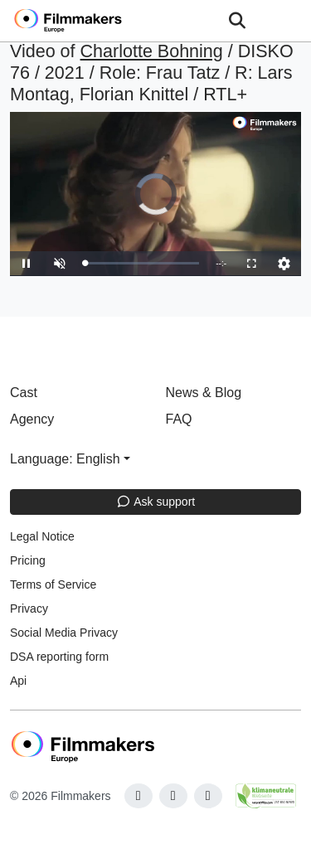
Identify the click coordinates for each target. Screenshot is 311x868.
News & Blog (204, 393)
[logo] (88, 21)
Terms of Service (53, 584)
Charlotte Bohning (152, 51)
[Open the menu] (237, 21)
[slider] (142, 263)
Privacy (29, 609)
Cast (24, 393)
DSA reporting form (59, 657)
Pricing (28, 560)
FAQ (179, 419)
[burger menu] (286, 21)
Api (18, 681)
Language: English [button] (65, 459)
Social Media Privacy (64, 633)
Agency (32, 419)
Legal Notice (42, 536)
